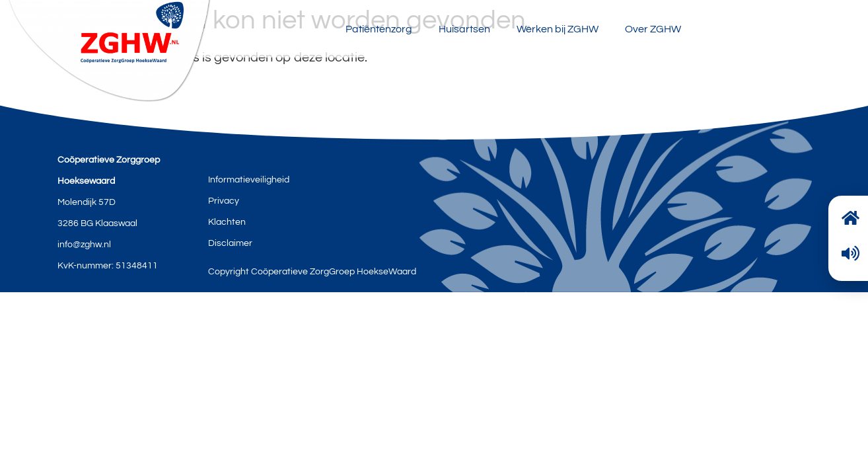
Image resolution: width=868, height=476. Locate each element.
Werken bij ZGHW (558, 29)
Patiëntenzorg (379, 29)
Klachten (227, 222)
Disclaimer (230, 243)
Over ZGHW (653, 29)
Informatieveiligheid (249, 180)
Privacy (224, 201)
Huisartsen (464, 29)
